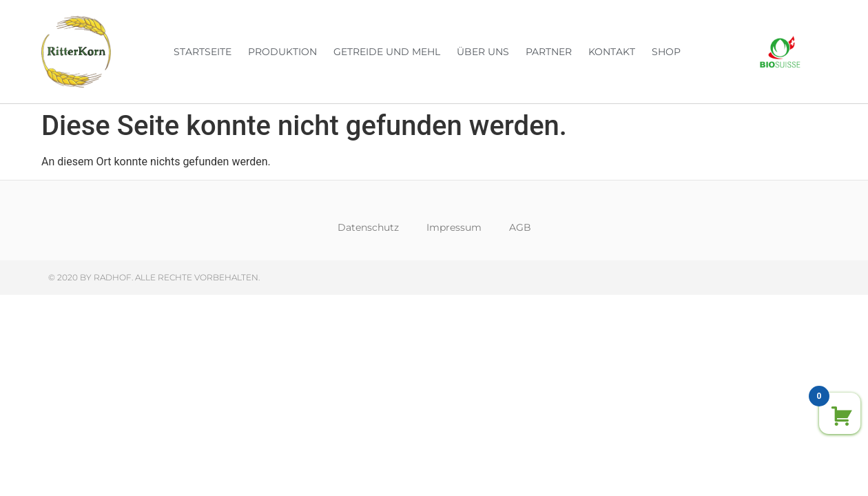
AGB (520, 227)
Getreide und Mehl (387, 52)
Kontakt (612, 52)
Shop (666, 52)
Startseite (203, 52)
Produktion (282, 52)
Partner (549, 52)
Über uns (483, 52)
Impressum (454, 227)
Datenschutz (368, 227)
